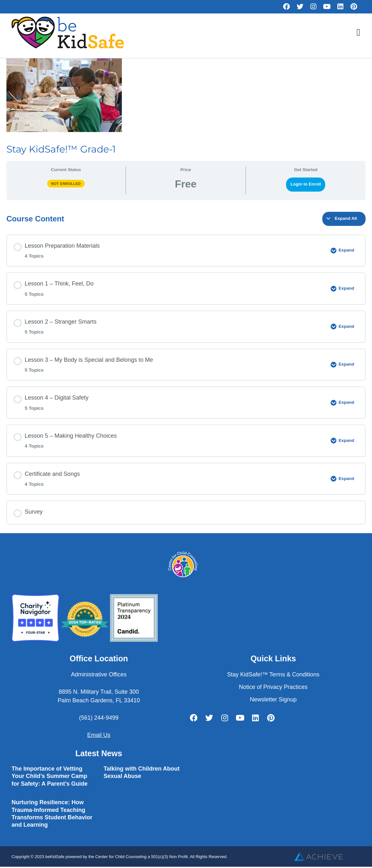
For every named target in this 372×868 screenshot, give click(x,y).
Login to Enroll (306, 184)
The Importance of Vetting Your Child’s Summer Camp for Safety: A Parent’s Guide (50, 776)
